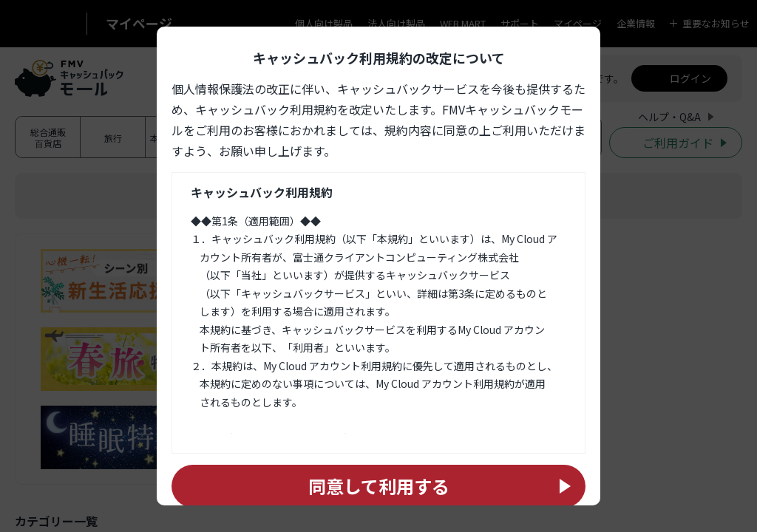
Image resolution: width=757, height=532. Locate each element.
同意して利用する (379, 486)
